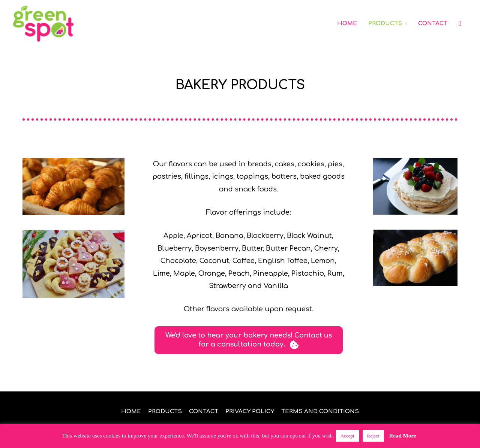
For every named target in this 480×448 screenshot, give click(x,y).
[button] (460, 24)
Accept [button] (347, 436)
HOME (347, 23)
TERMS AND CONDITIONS (320, 411)
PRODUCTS (385, 23)
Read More (403, 436)
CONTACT (433, 23)
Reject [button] (373, 436)
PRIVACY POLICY (250, 411)
